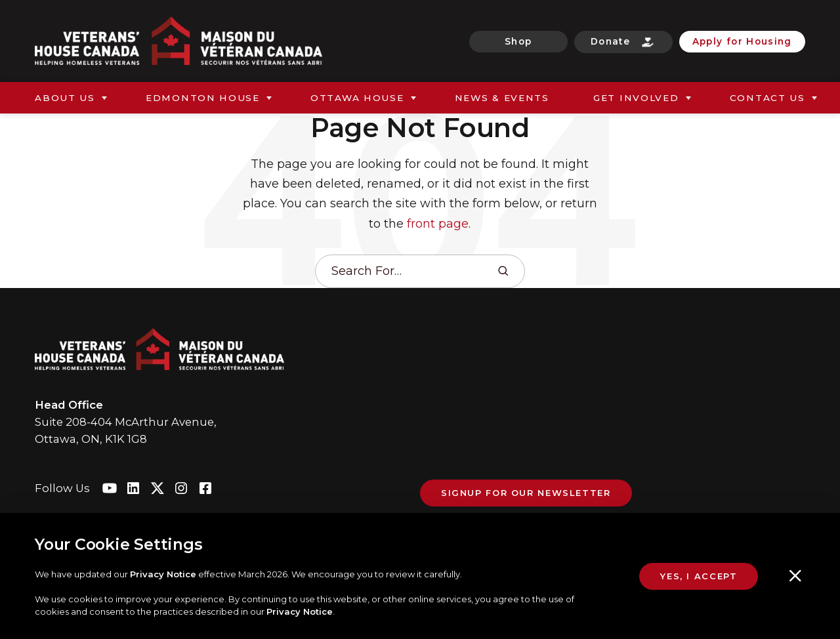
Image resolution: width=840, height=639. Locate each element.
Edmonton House (203, 98)
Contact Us (767, 98)
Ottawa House (357, 98)
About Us (65, 98)
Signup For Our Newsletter (526, 493)
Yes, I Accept (699, 576)
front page (438, 223)
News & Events (502, 98)
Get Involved (636, 98)
